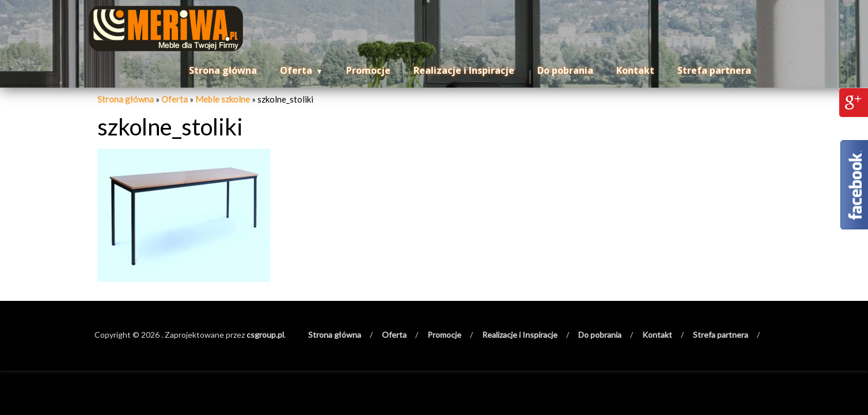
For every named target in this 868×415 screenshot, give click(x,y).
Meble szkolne (223, 99)
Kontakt (635, 70)
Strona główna (223, 70)
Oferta (296, 70)
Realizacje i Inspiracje (464, 70)
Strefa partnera (714, 70)
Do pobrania (565, 70)
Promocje (368, 70)
